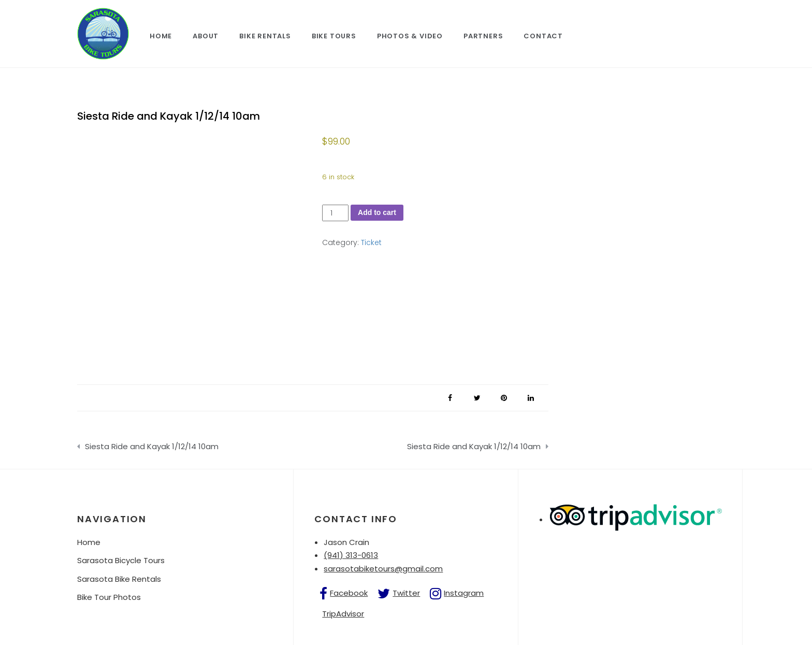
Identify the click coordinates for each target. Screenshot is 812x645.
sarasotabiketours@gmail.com (383, 569)
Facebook (349, 593)
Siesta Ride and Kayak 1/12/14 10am (152, 446)
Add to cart (377, 212)
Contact (543, 36)
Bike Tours (334, 36)
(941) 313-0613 (351, 555)
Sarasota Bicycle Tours (121, 560)
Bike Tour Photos (109, 597)
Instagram (464, 593)
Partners (483, 36)
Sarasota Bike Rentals (119, 579)
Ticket (371, 242)
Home (161, 36)
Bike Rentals (265, 36)
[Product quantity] (335, 213)
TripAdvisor (343, 614)
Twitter (406, 593)
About (206, 36)
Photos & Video (410, 36)
